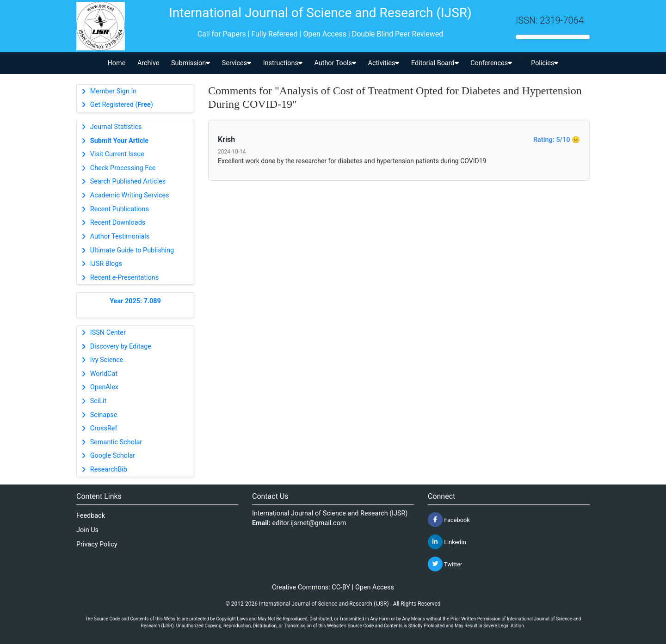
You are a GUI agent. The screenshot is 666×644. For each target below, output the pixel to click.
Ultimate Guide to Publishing (132, 250)
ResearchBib (109, 469)
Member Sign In (113, 91)
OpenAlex (104, 387)
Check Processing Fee (123, 168)
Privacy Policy (97, 544)
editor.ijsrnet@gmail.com (309, 523)
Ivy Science (107, 360)
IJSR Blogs (106, 264)
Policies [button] (545, 63)
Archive (148, 63)
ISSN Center (108, 333)
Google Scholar (113, 456)
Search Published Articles (128, 181)
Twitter (445, 564)
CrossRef (104, 428)
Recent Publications (120, 209)
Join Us (87, 530)
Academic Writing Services (130, 195)
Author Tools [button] (335, 63)
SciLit (99, 401)
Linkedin (447, 542)
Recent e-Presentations (124, 278)
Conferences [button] (491, 63)
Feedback (91, 516)
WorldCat (104, 374)
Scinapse (104, 415)
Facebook (449, 520)
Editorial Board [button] (435, 63)
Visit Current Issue (117, 154)
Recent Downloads (118, 223)
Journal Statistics (116, 127)
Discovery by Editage (121, 347)
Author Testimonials (120, 236)
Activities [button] (384, 63)
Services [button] (237, 63)
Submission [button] (191, 63)
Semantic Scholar (116, 442)
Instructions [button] (283, 63)
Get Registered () (122, 105)
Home (117, 63)
